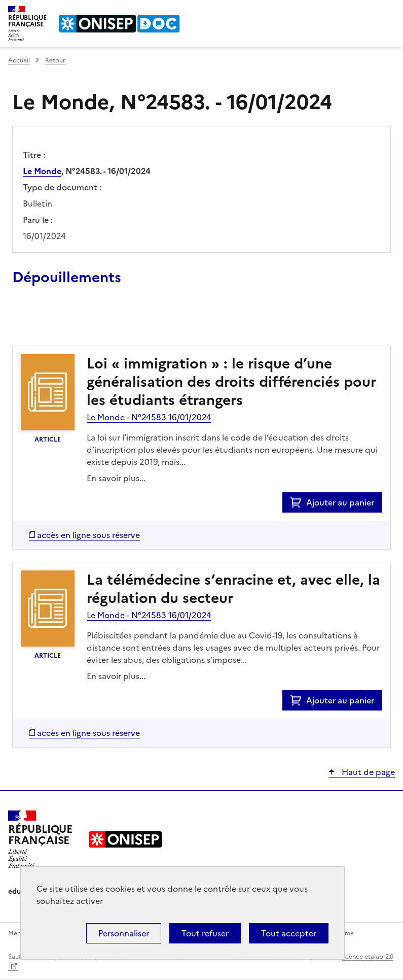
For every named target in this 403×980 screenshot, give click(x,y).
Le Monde (42, 171)
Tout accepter (289, 933)
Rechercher (369, 12)
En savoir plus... (116, 478)
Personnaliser (124, 933)
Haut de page (367, 772)
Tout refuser (205, 933)
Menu (389, 12)
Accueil (19, 60)
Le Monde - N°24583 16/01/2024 (149, 417)
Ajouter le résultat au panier (79, 322)
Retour (55, 60)
